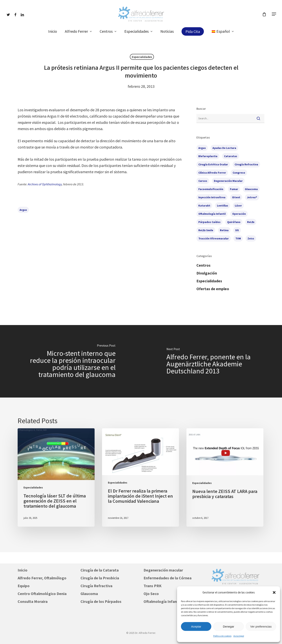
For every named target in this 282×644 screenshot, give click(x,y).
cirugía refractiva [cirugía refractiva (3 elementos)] (246, 164)
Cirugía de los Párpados (101, 601)
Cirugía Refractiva (96, 586)
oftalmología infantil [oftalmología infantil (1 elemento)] (212, 214)
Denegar (229, 626)
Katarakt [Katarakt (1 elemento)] (204, 206)
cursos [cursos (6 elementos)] (203, 181)
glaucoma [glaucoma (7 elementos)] (251, 189)
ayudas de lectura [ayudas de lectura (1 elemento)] (224, 148)
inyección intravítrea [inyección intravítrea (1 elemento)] (212, 197)
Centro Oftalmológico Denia (42, 594)
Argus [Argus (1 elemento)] (202, 148)
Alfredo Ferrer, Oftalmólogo (42, 578)
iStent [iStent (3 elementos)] (236, 197)
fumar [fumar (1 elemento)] (234, 189)
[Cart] (264, 14)
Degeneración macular (163, 570)
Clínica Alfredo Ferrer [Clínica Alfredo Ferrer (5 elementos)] (212, 173)
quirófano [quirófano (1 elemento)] (234, 222)
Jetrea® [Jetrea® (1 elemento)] (252, 197)
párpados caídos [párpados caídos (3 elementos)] (209, 222)
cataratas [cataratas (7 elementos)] (231, 156)
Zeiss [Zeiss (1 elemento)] (251, 238)
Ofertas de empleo (213, 289)
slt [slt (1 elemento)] (237, 230)
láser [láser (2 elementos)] (238, 206)
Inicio (23, 570)
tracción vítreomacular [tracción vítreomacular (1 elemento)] (214, 238)
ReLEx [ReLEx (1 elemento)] (251, 222)
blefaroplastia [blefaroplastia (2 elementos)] (208, 156)
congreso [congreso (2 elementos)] (239, 173)
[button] (274, 592)
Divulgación (207, 273)
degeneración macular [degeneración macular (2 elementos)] (228, 181)
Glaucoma (89, 594)
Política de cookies (222, 636)
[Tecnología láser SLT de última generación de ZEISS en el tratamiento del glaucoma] (56, 477)
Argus (23, 210)
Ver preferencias (261, 626)
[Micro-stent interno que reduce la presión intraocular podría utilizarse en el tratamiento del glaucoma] (70, 361)
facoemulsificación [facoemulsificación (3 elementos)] (211, 189)
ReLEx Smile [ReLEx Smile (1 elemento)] (206, 230)
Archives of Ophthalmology (45, 184)
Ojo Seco (151, 594)
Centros (203, 265)
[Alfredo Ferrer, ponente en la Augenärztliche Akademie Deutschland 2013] (211, 361)
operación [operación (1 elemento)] (239, 214)
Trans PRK (153, 586)
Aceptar (196, 626)
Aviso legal (239, 636)
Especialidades (142, 57)
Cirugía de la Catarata (100, 570)
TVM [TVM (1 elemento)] (238, 238)
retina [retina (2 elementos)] (224, 230)
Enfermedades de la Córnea (168, 578)
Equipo (24, 586)
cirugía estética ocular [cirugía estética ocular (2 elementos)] (213, 164)
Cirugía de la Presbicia (100, 578)
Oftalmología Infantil (162, 601)
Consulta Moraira (33, 601)
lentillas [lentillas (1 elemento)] (223, 206)
